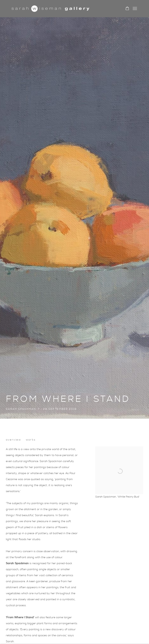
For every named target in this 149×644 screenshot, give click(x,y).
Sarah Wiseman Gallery (50, 9)
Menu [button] (134, 9)
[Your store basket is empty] (127, 9)
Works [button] (31, 440)
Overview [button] (13, 440)
